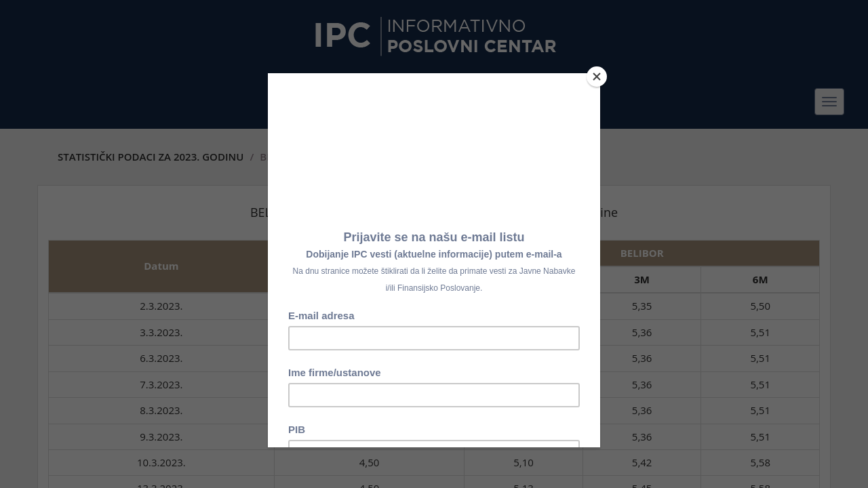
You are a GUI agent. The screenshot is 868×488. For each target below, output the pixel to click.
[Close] (597, 77)
